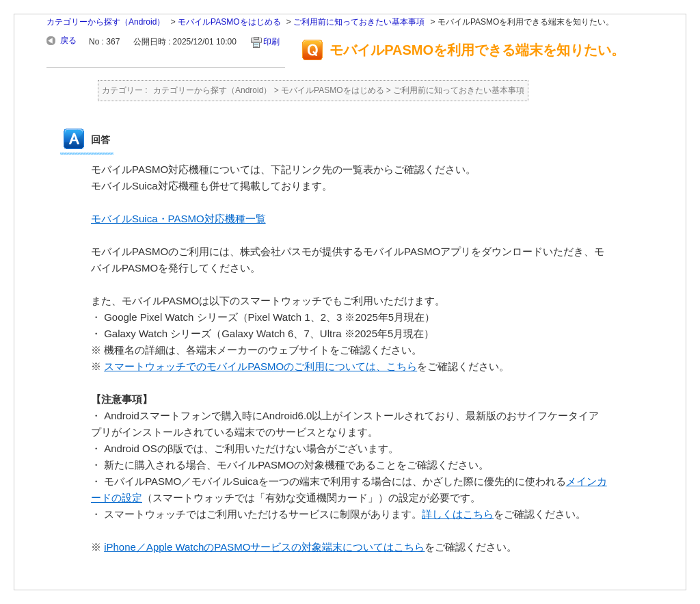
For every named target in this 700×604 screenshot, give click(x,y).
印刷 (271, 42)
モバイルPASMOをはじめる (229, 22)
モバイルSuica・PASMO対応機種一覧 (178, 219)
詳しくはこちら (458, 514)
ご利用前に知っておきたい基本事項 (359, 22)
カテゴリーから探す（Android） (106, 22)
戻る (68, 40)
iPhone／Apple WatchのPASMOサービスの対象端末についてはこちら (264, 547)
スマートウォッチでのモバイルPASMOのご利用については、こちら (260, 366)
